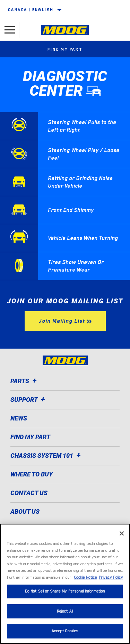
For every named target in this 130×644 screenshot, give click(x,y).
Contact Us (29, 493)
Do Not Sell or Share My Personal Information (65, 591)
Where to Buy (32, 474)
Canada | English (31, 10)
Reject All (65, 611)
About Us (25, 512)
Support (29, 400)
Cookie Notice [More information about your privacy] (86, 577)
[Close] (122, 533)
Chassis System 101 (47, 456)
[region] (65, 584)
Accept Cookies (65, 631)
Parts (25, 381)
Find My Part (65, 49)
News (19, 418)
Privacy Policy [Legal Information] (111, 577)
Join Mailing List (62, 321)
